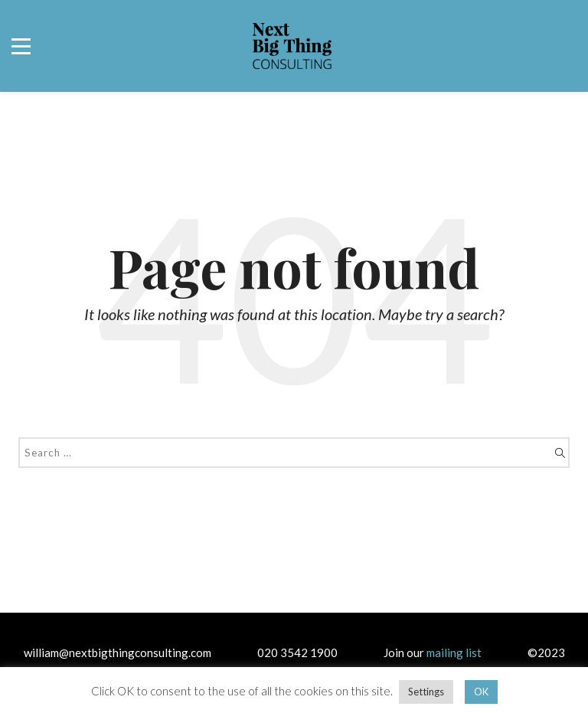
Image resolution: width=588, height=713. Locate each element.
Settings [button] (426, 692)
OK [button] (481, 692)
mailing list (454, 652)
